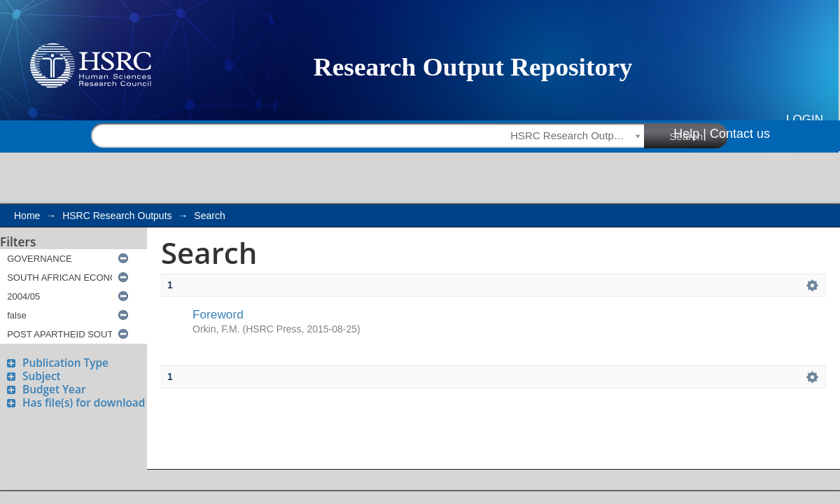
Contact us (740, 134)
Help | (690, 134)
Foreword (218, 314)
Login (805, 119)
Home (27, 216)
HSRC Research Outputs (117, 216)
